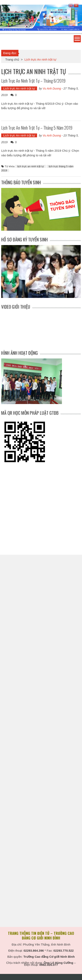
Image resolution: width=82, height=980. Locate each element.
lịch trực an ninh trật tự (30, 166)
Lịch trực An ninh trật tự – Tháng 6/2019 (33, 81)
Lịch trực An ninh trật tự (19, 88)
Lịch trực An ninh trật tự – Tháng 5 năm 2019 (37, 128)
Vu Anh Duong (52, 89)
